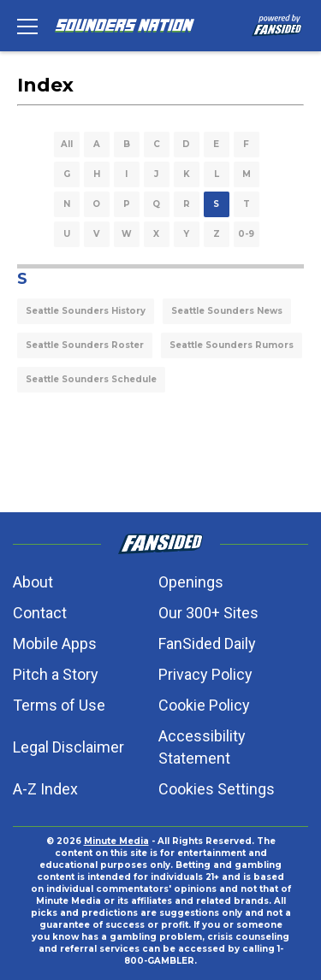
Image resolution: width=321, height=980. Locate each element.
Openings (191, 582)
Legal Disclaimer (68, 747)
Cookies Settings (217, 789)
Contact (40, 613)
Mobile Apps (55, 643)
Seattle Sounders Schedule (91, 379)
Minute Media (116, 841)
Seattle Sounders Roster (85, 345)
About (33, 582)
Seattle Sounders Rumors (232, 345)
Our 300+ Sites (208, 613)
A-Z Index (45, 789)
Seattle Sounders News (227, 311)
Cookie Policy (204, 705)
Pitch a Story (56, 674)
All (67, 144)
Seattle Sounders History (86, 311)
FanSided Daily (207, 643)
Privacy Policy (205, 674)
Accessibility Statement (202, 747)
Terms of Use (59, 705)
